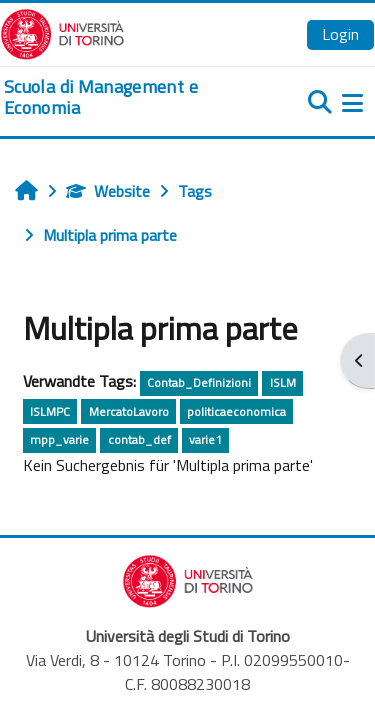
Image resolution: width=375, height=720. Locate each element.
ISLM (283, 382)
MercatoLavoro (129, 411)
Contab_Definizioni (199, 382)
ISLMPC (50, 411)
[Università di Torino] (62, 32)
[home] (125, 97)
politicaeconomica (236, 411)
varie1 (205, 439)
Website (108, 191)
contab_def (139, 439)
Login (340, 34)
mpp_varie (59, 439)
